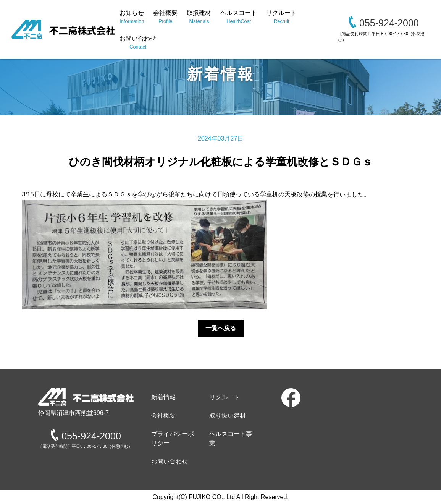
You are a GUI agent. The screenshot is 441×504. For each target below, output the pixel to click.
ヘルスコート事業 (231, 438)
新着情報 (163, 397)
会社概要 (165, 17)
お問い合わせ (138, 43)
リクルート (281, 17)
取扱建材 (199, 17)
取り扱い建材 (228, 416)
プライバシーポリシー (173, 438)
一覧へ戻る (221, 328)
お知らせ (132, 17)
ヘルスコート (239, 17)
